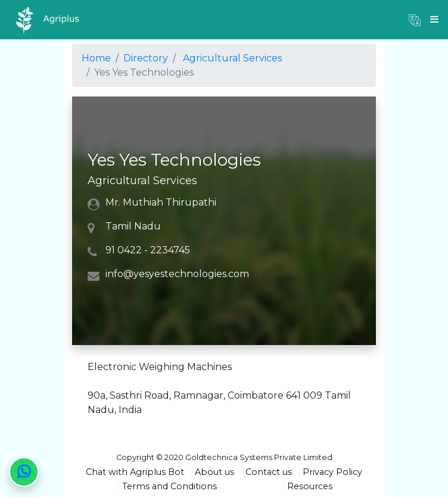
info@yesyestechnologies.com (177, 274)
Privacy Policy (332, 472)
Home (96, 58)
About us (214, 472)
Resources (310, 486)
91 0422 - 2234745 (148, 250)
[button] (415, 20)
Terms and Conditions (169, 486)
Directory (146, 58)
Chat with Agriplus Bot (135, 472)
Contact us (269, 472)
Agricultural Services (232, 58)
